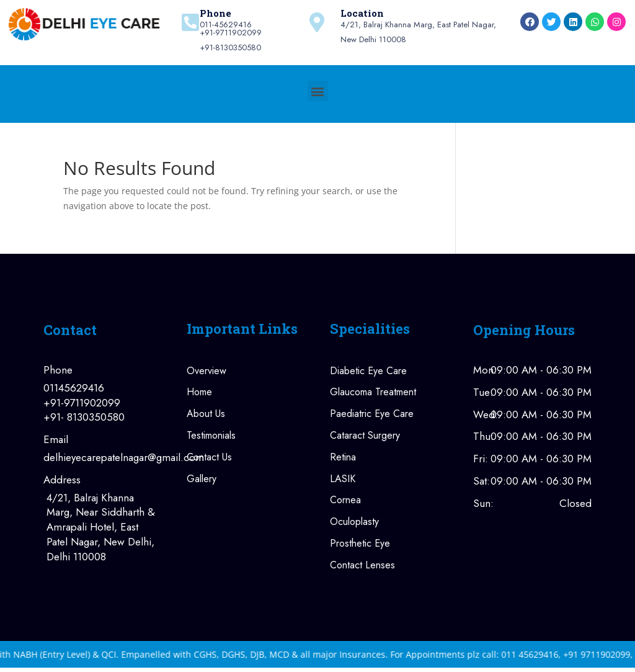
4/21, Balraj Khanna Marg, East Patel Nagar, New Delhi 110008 (418, 33)
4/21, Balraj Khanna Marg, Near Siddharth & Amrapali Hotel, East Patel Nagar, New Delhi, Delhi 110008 (101, 527)
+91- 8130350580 (84, 417)
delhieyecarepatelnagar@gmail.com (103, 458)
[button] (318, 91)
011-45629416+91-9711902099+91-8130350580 (231, 37)
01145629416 (74, 388)
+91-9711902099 (82, 403)
